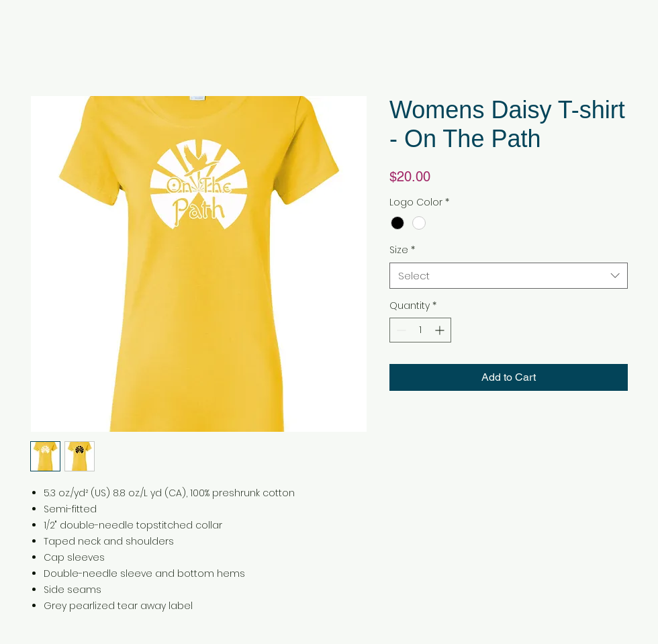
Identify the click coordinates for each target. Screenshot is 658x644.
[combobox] (509, 276)
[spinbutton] (420, 330)
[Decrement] (400, 330)
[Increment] (441, 330)
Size (402, 250)
